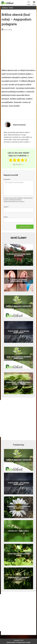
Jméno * (6, 207)
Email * (6, 217)
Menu (34, 3)
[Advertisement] (19, 49)
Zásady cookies (11, 642)
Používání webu (21, 642)
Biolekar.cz (5, 8)
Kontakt (28, 642)
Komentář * (7, 179)
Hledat (29, 3)
